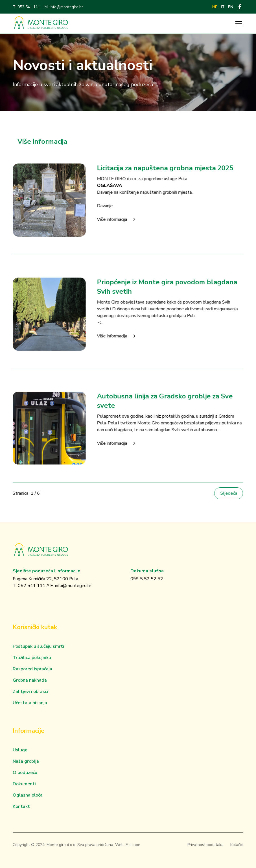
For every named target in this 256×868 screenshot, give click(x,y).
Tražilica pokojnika (32, 658)
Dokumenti (24, 784)
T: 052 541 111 (26, 7)
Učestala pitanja (30, 703)
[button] (238, 24)
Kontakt (21, 806)
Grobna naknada (30, 680)
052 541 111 (32, 586)
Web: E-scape (128, 845)
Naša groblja (26, 761)
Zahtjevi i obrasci (30, 692)
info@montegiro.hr (73, 586)
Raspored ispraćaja (32, 669)
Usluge (20, 750)
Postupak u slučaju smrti (38, 646)
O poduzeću (25, 773)
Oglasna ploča (28, 795)
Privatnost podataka (205, 845)
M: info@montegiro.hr (64, 7)
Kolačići (237, 845)
